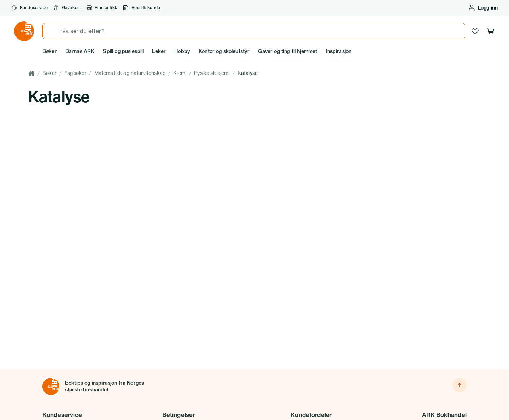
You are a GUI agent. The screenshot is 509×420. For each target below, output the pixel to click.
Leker (159, 51)
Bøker (50, 51)
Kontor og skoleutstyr (224, 51)
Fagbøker (75, 73)
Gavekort (67, 8)
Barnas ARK (80, 51)
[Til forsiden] (51, 386)
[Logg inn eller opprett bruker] (483, 8)
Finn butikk (102, 8)
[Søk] (51, 31)
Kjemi (180, 73)
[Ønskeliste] (475, 31)
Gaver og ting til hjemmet (288, 51)
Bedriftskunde (142, 8)
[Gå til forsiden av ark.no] (24, 31)
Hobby (182, 51)
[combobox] (254, 31)
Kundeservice (30, 8)
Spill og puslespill (123, 51)
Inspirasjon (338, 51)
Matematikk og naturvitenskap (130, 73)
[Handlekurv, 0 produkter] (491, 31)
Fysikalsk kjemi (212, 73)
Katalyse (248, 73)
